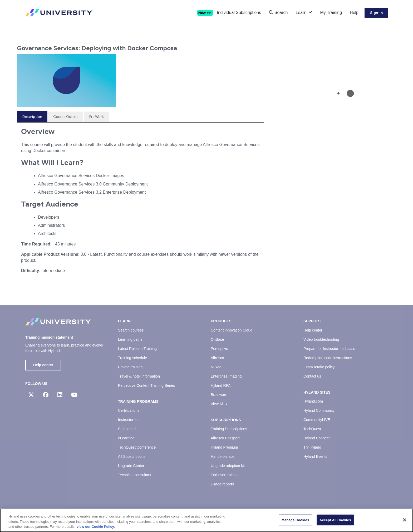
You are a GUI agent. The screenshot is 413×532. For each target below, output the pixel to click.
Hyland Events (315, 456)
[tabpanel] (141, 202)
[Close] (405, 520)
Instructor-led (129, 420)
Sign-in (376, 13)
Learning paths (130, 339)
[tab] (32, 117)
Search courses (131, 330)
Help (354, 12)
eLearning (126, 438)
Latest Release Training (137, 349)
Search (278, 12)
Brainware (219, 395)
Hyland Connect (317, 438)
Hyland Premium (224, 447)
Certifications (129, 410)
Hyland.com (313, 401)
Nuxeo (216, 367)
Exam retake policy (319, 367)
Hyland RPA (221, 385)
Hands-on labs (223, 456)
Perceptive (219, 349)
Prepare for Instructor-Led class (329, 349)
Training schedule (132, 358)
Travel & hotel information (139, 376)
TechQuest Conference (137, 447)
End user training (225, 475)
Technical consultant (135, 475)
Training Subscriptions (229, 429)
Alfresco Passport (225, 438)
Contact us (312, 376)
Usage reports (222, 484)
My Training (331, 12)
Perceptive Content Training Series (146, 385)
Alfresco (217, 358)
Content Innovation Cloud (232, 330)
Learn (301, 12)
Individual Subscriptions (239, 12)
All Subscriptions (132, 456)
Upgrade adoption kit (228, 466)
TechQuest (312, 429)
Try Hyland (312, 447)
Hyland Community (319, 410)
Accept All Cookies (335, 520)
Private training (130, 367)
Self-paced (127, 429)
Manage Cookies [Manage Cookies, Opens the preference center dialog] (295, 520)
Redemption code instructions (328, 358)
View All (219, 404)
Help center (43, 365)
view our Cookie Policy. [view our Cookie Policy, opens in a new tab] (96, 527)
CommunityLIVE (317, 420)
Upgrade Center (131, 466)
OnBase (217, 339)
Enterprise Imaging (226, 376)
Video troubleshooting (321, 339)
